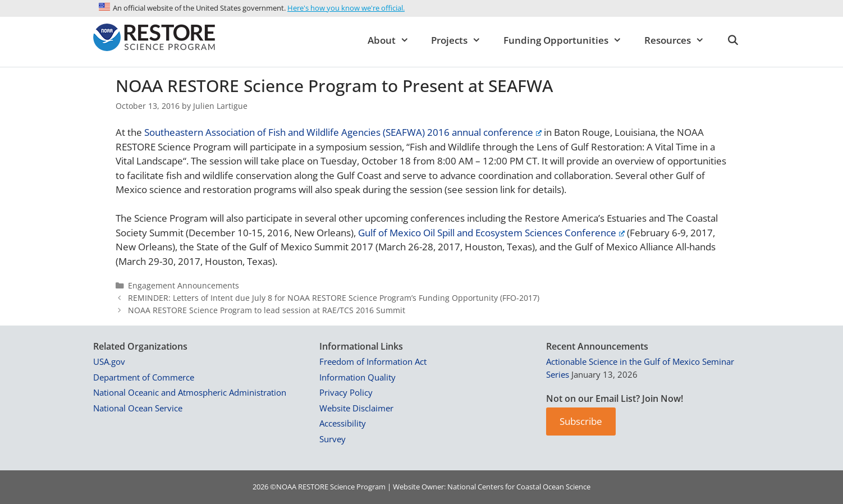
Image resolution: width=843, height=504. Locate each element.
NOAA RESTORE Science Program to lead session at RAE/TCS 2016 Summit (267, 310)
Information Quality (358, 377)
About (394, 40)
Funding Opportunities (568, 40)
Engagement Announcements (184, 285)
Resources (680, 40)
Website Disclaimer (356, 408)
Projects (462, 40)
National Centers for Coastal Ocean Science (519, 487)
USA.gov (109, 361)
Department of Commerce (144, 377)
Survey (333, 439)
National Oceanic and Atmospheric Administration (190, 392)
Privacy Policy (346, 392)
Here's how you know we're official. (346, 8)
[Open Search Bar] (732, 40)
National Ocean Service (138, 408)
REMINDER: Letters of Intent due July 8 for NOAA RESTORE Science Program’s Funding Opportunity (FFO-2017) (334, 298)
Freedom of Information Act (373, 361)
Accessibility (343, 423)
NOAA (286, 487)
